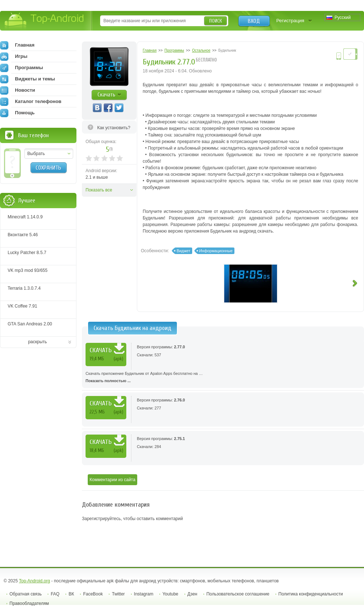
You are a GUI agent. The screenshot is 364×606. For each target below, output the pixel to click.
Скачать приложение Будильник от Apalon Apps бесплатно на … (223, 378)
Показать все (99, 190)
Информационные (216, 251)
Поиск (216, 21)
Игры (14, 56)
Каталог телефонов (31, 102)
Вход (254, 21)
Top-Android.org (34, 581)
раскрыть (37, 342)
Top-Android (45, 21)
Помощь (17, 113)
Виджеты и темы (27, 79)
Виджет (183, 251)
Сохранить (48, 168)
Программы (21, 68)
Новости (17, 90)
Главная (17, 45)
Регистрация (290, 21)
